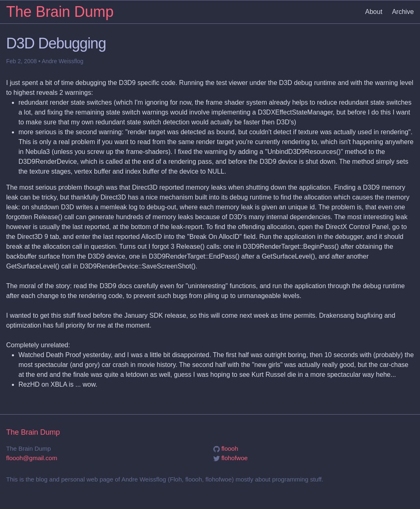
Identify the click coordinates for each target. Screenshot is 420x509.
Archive (403, 12)
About (374, 12)
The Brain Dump (60, 12)
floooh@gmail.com (32, 458)
